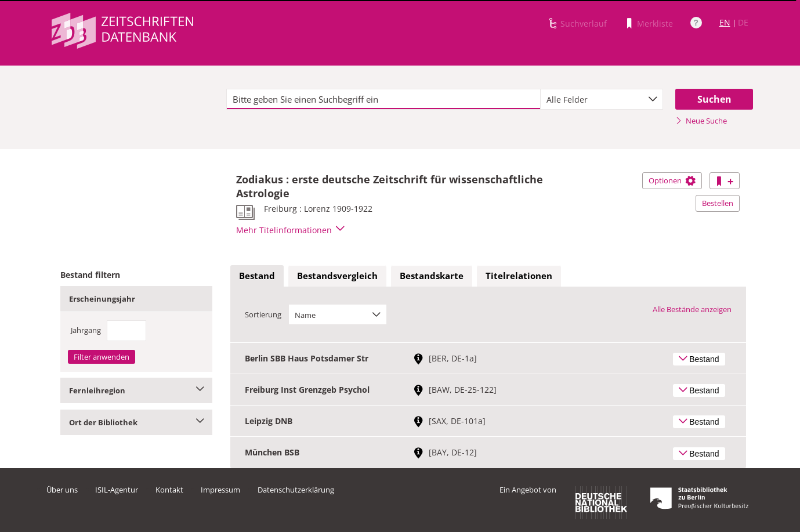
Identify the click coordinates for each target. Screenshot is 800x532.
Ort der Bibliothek (137, 422)
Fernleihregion (137, 390)
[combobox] (602, 99)
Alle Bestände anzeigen (692, 309)
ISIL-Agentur (117, 490)
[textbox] (384, 99)
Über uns (62, 490)
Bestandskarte (432, 276)
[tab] (257, 276)
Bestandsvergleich (337, 276)
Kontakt (169, 490)
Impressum (220, 490)
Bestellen (718, 203)
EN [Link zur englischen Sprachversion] (725, 22)
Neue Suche (701, 121)
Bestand (257, 276)
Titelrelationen (519, 276)
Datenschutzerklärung (296, 490)
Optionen (672, 180)
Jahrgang (86, 330)
